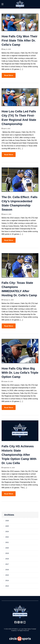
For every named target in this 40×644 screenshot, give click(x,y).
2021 (7, 542)
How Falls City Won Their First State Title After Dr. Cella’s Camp (20, 41)
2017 (7, 564)
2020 (7, 548)
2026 (7, 521)
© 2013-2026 (8, 629)
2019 (7, 553)
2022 (7, 537)
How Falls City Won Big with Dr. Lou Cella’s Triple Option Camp (20, 373)
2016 (7, 570)
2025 (7, 526)
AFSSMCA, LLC (16, 629)
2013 (7, 586)
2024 (7, 532)
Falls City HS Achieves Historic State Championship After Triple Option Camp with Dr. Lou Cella (19, 455)
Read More (9, 75)
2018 (7, 559)
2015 (7, 575)
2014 (7, 580)
